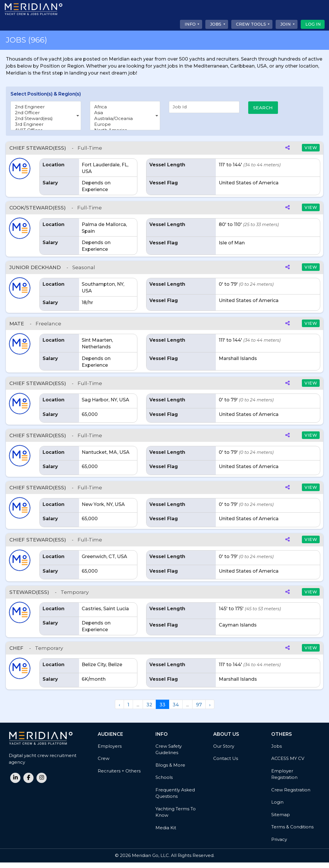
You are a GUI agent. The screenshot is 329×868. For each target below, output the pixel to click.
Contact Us (226, 764)
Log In (313, 24)
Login (277, 808)
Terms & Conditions (292, 832)
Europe (125, 124)
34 (176, 710)
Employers (110, 752)
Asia (125, 113)
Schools (164, 783)
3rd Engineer (46, 124)
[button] (20, 169)
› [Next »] (210, 710)
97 (199, 710)
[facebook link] (28, 783)
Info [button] (190, 24)
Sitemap (281, 820)
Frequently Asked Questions (175, 799)
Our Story (224, 752)
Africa (125, 107)
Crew (104, 764)
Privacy (279, 845)
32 (149, 710)
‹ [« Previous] (119, 710)
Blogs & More (170, 771)
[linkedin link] (15, 783)
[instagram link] (42, 783)
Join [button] (286, 24)
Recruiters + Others (119, 776)
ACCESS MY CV (288, 764)
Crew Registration (291, 795)
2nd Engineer (46, 107)
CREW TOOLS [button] (251, 24)
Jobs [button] (216, 24)
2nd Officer (46, 113)
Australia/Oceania (125, 119)
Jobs (276, 752)
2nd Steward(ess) (46, 119)
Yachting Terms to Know (176, 818)
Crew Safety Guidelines (169, 755)
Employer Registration (284, 780)
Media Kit (166, 833)
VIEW (311, 148)
